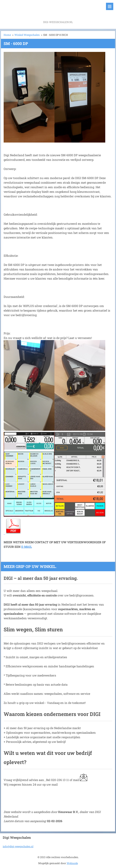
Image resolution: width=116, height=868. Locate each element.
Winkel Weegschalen (27, 35)
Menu (110, 6)
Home (7, 35)
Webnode (72, 863)
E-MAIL (27, 547)
